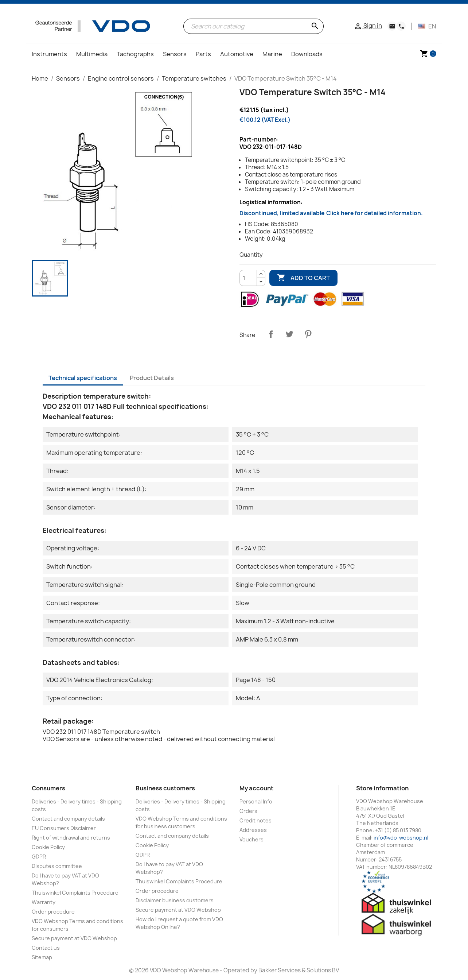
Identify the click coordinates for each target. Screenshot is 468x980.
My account (256, 788)
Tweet (289, 334)
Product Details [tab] (152, 378)
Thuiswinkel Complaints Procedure (75, 893)
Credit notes (256, 820)
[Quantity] (248, 278)
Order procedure (53, 912)
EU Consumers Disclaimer (64, 828)
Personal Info (256, 801)
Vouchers (251, 839)
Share (271, 334)
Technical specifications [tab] (83, 378)
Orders (248, 811)
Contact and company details (68, 819)
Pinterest (308, 334)
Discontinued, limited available (331, 213)
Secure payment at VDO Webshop (74, 938)
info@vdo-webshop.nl (401, 838)
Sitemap (42, 957)
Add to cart (303, 278)
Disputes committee (57, 866)
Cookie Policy (48, 847)
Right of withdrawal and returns (71, 838)
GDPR (39, 857)
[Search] (253, 26)
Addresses (253, 830)
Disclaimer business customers (175, 900)
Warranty (44, 902)
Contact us (46, 948)
